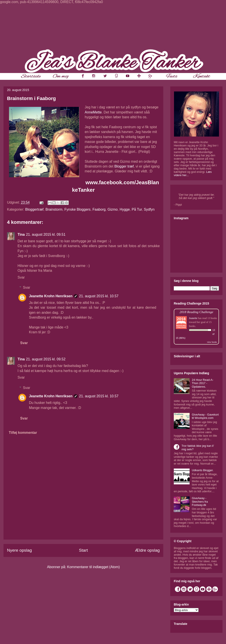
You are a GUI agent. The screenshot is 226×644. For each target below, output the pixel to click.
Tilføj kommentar (23, 433)
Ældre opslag (147, 550)
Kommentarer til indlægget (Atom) (93, 567)
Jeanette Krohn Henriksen (51, 296)
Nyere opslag (19, 550)
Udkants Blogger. (203, 470)
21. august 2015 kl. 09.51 (46, 234)
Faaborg (99, 209)
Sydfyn (149, 209)
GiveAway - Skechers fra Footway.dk (200, 502)
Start (83, 550)
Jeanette (193, 318)
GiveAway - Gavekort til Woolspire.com (205, 416)
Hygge (125, 209)
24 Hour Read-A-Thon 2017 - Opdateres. (203, 383)
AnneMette (93, 112)
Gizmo (113, 209)
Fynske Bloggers (77, 209)
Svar (21, 277)
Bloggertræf (34, 209)
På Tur (137, 209)
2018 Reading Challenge (196, 312)
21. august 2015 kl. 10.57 (99, 296)
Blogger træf (124, 166)
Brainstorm (54, 209)
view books (212, 342)
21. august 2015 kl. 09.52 (46, 359)
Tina (21, 234)
